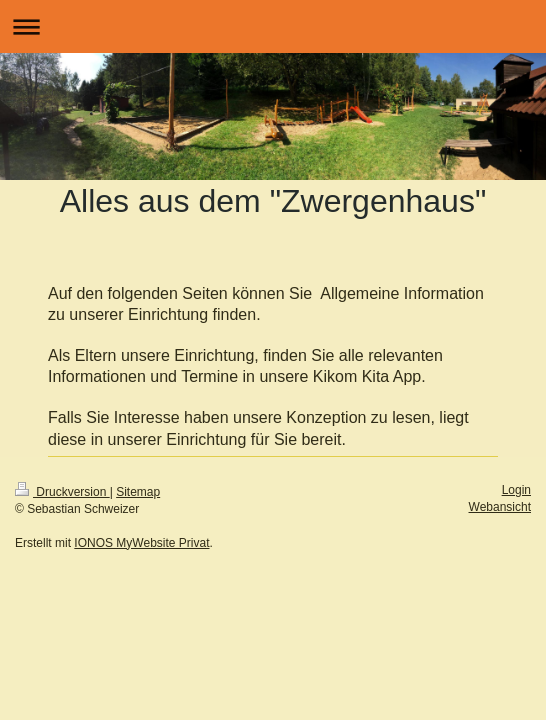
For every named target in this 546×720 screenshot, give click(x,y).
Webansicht (500, 507)
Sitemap (138, 492)
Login (516, 490)
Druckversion (62, 492)
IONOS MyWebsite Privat (141, 543)
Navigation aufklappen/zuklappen (273, 26)
